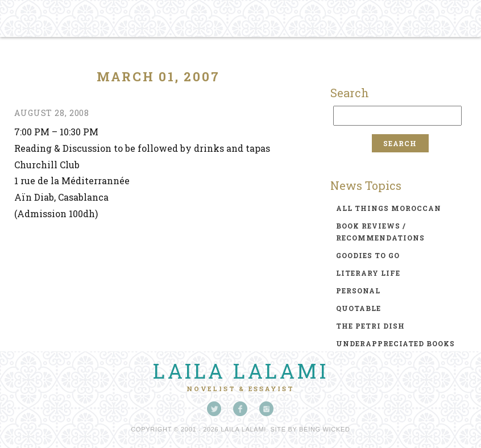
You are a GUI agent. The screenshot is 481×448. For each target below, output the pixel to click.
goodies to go (368, 255)
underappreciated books (395, 343)
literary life (368, 273)
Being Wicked (325, 429)
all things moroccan (389, 208)
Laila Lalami (240, 371)
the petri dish (370, 326)
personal (358, 291)
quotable (358, 308)
